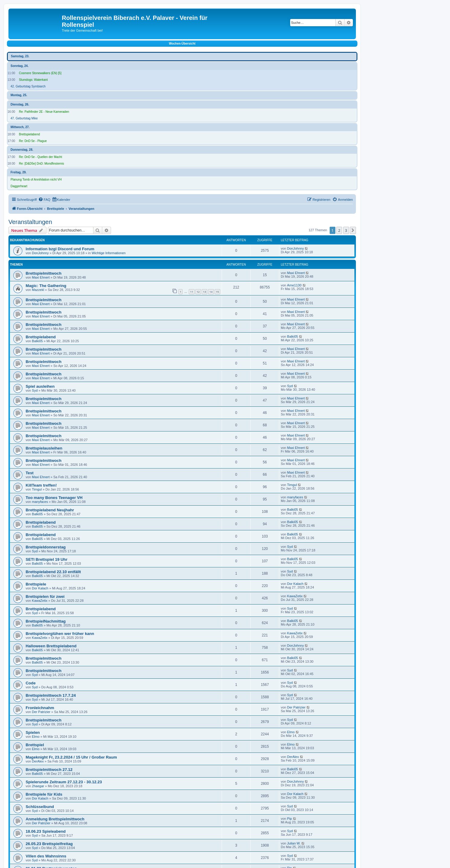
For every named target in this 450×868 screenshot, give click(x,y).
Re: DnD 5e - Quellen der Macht (41, 157)
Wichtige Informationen (109, 253)
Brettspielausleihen (44, 448)
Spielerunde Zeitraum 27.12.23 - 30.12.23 (64, 782)
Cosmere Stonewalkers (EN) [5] (40, 73)
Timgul (37, 489)
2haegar (38, 786)
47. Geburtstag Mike (24, 118)
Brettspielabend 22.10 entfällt (53, 572)
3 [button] (346, 230)
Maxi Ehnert (41, 277)
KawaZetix (40, 601)
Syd (35, 390)
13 (204, 292)
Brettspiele (36, 584)
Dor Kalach (40, 588)
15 (217, 292)
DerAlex (38, 761)
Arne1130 (294, 285)
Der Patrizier (41, 712)
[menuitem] (44, 200)
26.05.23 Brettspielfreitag (49, 844)
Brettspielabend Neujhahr (50, 510)
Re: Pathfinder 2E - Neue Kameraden (44, 112)
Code (31, 683)
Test (30, 473)
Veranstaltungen (30, 222)
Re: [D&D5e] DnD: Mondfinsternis (42, 164)
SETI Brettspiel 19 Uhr (47, 559)
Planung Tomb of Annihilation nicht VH (36, 180)
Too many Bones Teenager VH (54, 498)
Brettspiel (35, 745)
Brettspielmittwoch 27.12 (49, 770)
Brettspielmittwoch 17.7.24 (51, 695)
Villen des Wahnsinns (46, 856)
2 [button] (339, 230)
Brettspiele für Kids (44, 794)
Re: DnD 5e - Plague (33, 141)
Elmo (36, 737)
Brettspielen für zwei (45, 597)
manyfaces (40, 502)
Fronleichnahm (40, 708)
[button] (353, 230)
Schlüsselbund (40, 807)
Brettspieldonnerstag (46, 547)
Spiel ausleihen (40, 386)
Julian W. (294, 843)
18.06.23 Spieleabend (46, 831)
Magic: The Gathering (46, 286)
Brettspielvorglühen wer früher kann (60, 634)
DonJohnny (40, 253)
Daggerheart (19, 186)
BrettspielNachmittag (46, 621)
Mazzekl (38, 290)
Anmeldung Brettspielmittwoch (55, 819)
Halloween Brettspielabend (51, 646)
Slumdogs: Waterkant (33, 80)
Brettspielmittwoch (44, 273)
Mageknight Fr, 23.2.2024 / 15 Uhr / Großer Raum (71, 757)
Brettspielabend (30, 134)
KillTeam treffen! (41, 485)
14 (211, 292)
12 (198, 292)
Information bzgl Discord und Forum (60, 249)
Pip (290, 819)
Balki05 (37, 341)
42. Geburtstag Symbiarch (28, 86)
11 (192, 292)
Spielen (33, 732)
